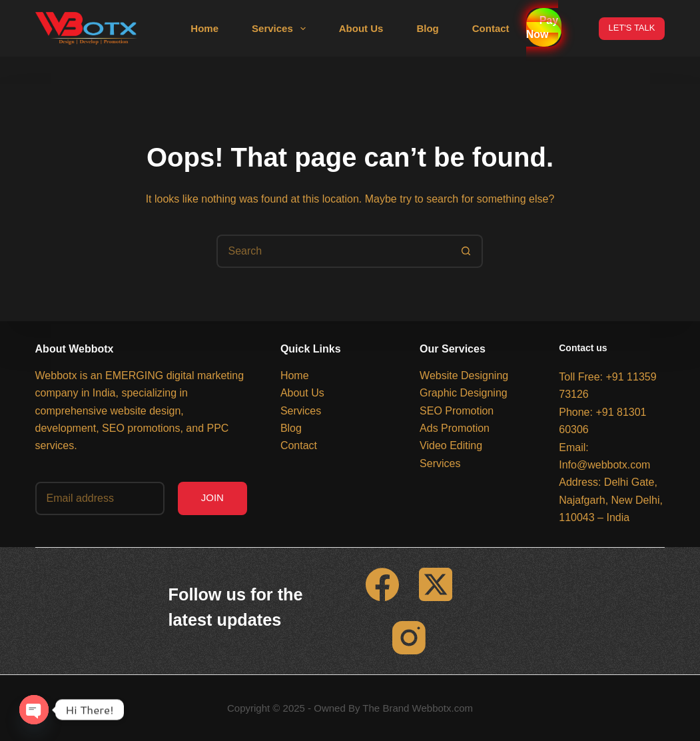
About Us (361, 28)
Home (204, 28)
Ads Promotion (455, 428)
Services (281, 29)
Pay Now (542, 27)
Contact (491, 28)
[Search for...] (333, 251)
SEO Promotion (457, 411)
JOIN (212, 497)
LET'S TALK (632, 28)
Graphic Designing (464, 393)
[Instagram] (409, 638)
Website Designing (464, 375)
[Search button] (466, 251)
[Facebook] (382, 584)
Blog (427, 28)
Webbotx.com (443, 708)
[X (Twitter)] (436, 584)
